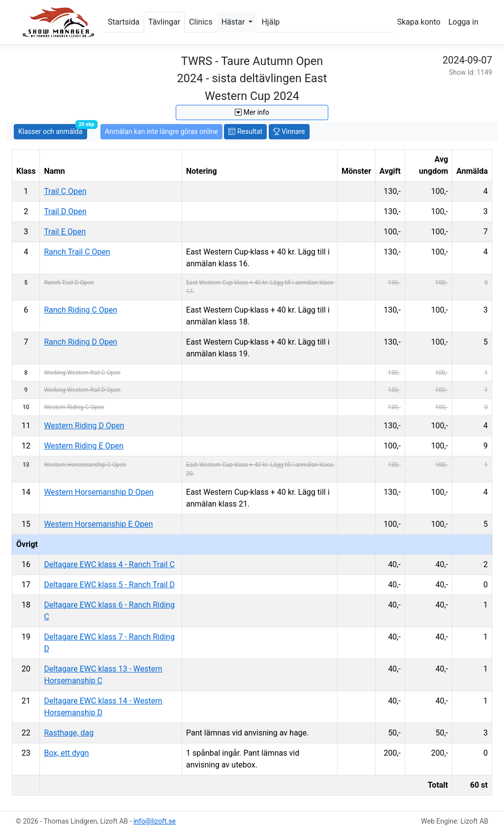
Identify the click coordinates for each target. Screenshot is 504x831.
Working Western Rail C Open (82, 373)
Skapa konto (419, 22)
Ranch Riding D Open (80, 342)
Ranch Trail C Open (77, 252)
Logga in (463, 22)
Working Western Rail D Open (82, 390)
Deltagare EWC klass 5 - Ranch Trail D (109, 585)
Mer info (252, 112)
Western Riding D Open (84, 426)
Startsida (124, 22)
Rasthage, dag (69, 733)
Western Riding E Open (83, 446)
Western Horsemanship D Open (99, 492)
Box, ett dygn (66, 753)
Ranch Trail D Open (69, 283)
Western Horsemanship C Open (85, 465)
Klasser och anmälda (53, 130)
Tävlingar (164, 22)
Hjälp (270, 22)
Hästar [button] (234, 22)
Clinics (201, 22)
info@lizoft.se (155, 821)
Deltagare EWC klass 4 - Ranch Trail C (109, 564)
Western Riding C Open (74, 407)
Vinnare (289, 131)
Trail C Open (65, 191)
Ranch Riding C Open (80, 310)
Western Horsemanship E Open (98, 524)
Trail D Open (65, 211)
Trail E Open (65, 232)
